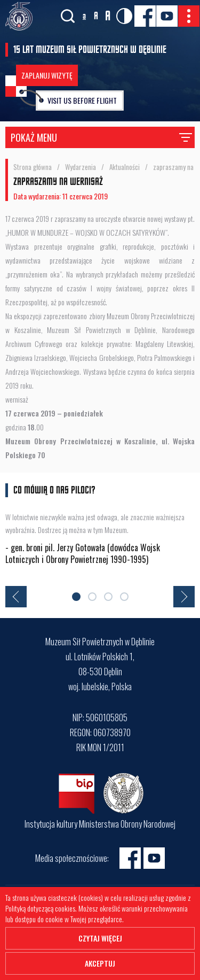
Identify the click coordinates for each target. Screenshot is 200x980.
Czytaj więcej (100, 938)
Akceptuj (100, 963)
